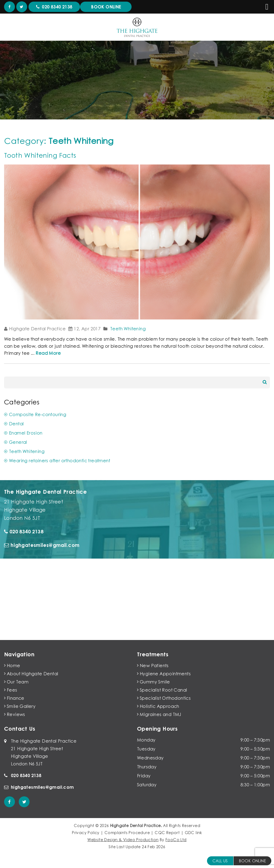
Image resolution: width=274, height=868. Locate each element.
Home (14, 666)
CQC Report (167, 833)
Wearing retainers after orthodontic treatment (60, 461)
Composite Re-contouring (38, 414)
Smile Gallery (21, 706)
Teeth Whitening (128, 329)
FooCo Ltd (176, 840)
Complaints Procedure (127, 833)
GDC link (193, 833)
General (18, 442)
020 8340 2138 (24, 531)
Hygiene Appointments (165, 674)
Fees (12, 690)
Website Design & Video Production (123, 840)
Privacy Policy (86, 833)
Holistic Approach (160, 706)
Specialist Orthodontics (165, 698)
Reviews (16, 714)
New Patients (154, 666)
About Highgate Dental (32, 674)
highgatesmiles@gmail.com (42, 545)
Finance (16, 698)
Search (265, 382)
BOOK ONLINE (252, 861)
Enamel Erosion (26, 433)
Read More (48, 353)
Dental (16, 424)
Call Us (220, 861)
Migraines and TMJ (160, 714)
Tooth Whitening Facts (40, 155)
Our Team (18, 682)
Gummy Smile (155, 682)
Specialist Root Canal (163, 690)
